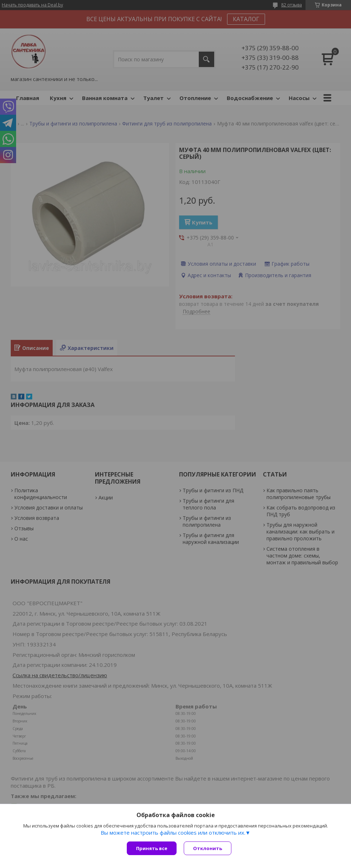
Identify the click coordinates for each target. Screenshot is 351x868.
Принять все (152, 848)
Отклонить (208, 848)
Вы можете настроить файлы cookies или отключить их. (173, 833)
